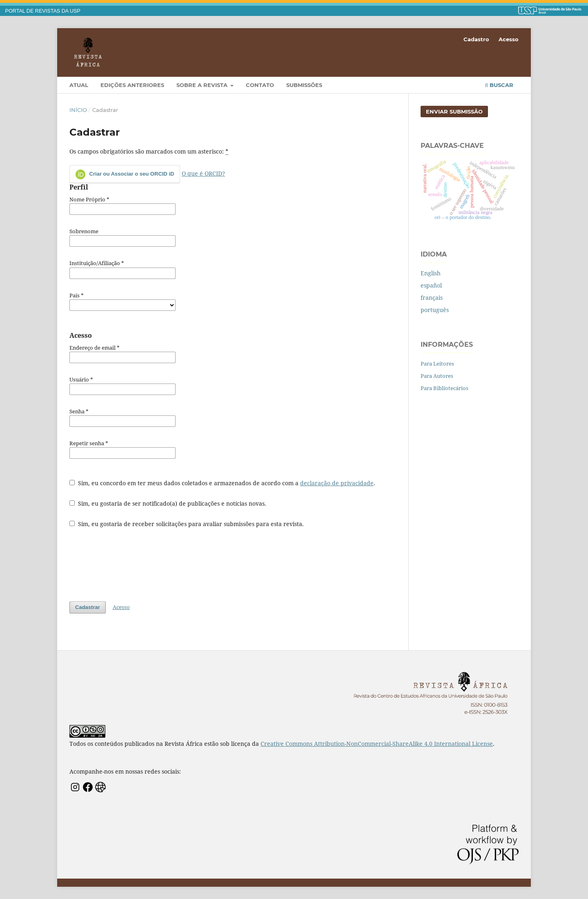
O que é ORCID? (203, 173)
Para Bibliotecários (444, 388)
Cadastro (476, 39)
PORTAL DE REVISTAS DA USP (43, 11)
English (431, 273)
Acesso (509, 39)
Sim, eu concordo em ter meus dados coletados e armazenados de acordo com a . (222, 483)
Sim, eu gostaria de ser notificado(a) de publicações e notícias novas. (168, 503)
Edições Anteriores (132, 85)
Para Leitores (437, 364)
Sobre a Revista (203, 85)
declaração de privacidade (337, 483)
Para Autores (437, 376)
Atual (79, 85)
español (431, 285)
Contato (260, 85)
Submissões (304, 85)
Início (78, 110)
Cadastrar (88, 607)
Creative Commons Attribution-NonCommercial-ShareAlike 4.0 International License (377, 744)
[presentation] (131, 564)
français (432, 298)
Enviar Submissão (454, 112)
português (435, 310)
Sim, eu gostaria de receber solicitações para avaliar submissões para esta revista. (187, 524)
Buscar (499, 85)
